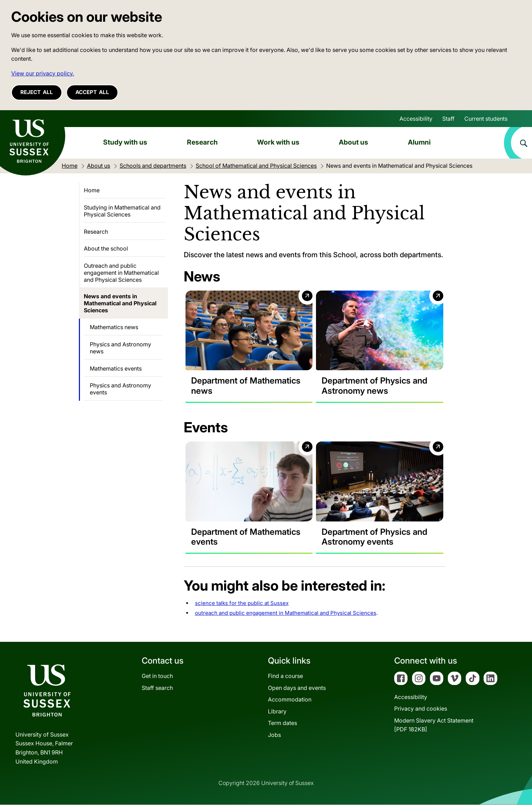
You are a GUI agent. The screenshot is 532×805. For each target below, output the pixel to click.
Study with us (125, 142)
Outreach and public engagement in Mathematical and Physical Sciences (121, 273)
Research (202, 142)
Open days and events (297, 688)
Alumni (419, 142)
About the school (106, 248)
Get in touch (157, 676)
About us (353, 142)
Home (92, 190)
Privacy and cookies (421, 709)
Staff (448, 119)
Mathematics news (114, 327)
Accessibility (416, 119)
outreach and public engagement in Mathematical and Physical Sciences (286, 613)
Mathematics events (116, 368)
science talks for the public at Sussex (242, 603)
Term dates (282, 723)
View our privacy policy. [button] (43, 73)
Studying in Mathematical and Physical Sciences (122, 211)
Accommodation (290, 700)
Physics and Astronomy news (120, 348)
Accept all (92, 92)
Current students (486, 119)
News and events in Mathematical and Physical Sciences (120, 303)
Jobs (274, 735)
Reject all (37, 92)
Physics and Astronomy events (120, 389)
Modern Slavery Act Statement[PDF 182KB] (434, 725)
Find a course (285, 676)
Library (277, 712)
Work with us (278, 142)
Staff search (157, 688)
